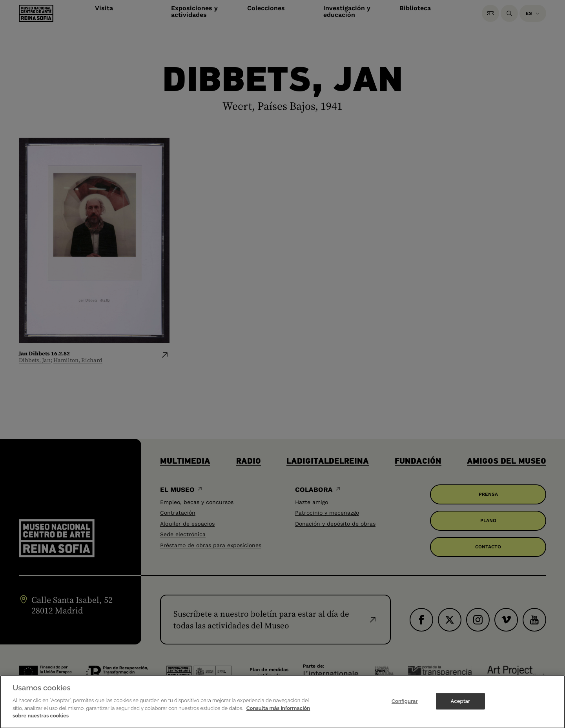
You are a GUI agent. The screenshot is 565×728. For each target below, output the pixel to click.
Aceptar (460, 706)
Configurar (405, 706)
